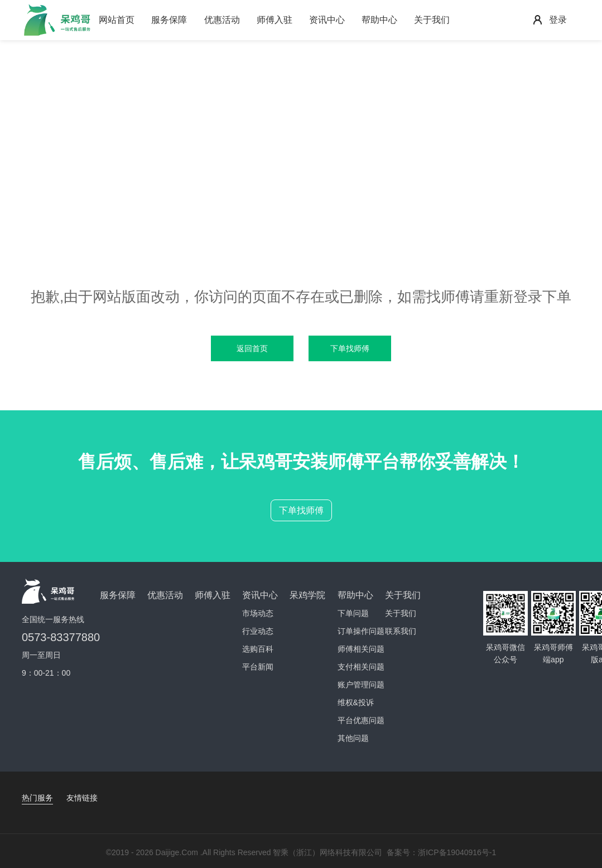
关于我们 (432, 20)
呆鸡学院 (307, 595)
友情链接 (82, 798)
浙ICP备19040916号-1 (457, 852)
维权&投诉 (356, 702)
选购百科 (258, 649)
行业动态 (258, 631)
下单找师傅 (301, 510)
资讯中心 (327, 20)
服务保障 (169, 20)
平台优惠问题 (361, 720)
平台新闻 (258, 667)
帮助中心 (379, 20)
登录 (558, 20)
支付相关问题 (361, 667)
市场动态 (258, 613)
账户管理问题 (361, 685)
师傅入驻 (274, 20)
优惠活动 (222, 20)
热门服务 (37, 798)
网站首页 (117, 20)
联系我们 (401, 631)
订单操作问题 (361, 631)
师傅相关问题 (361, 649)
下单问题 (353, 613)
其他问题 (353, 738)
